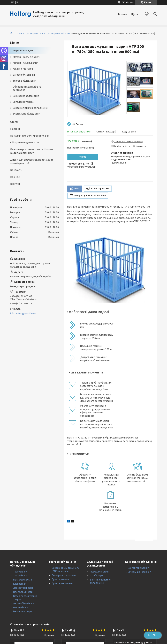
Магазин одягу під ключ (26, 57)
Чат (153, 635)
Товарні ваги (20, 576)
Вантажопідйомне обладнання (30, 108)
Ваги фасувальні (22, 580)
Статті (14, 122)
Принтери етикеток (63, 583)
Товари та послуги (21, 50)
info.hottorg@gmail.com (23, 314)
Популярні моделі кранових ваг (30, 136)
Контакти (16, 170)
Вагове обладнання (24, 75)
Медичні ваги (21, 607)
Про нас (15, 177)
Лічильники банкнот (140, 572)
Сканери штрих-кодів (64, 575)
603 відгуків (128, 2)
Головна (123, 14)
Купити (83, 157)
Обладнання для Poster (25, 142)
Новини (15, 129)
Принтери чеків (60, 579)
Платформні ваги (23, 592)
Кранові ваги (20, 584)
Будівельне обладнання (26, 114)
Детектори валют (139, 568)
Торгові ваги (20, 572)
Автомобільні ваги (24, 603)
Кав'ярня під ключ (23, 69)
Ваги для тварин (28, 33)
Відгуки (15, 184)
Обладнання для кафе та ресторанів (27, 88)
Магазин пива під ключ (26, 63)
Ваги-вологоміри (23, 611)
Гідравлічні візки (99, 572)
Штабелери (97, 576)
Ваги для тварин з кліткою (55, 33)
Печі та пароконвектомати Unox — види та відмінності (32, 151)
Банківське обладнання (26, 96)
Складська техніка (23, 102)
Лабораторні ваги (23, 588)
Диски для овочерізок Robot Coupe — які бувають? (32, 161)
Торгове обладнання (24, 81)
